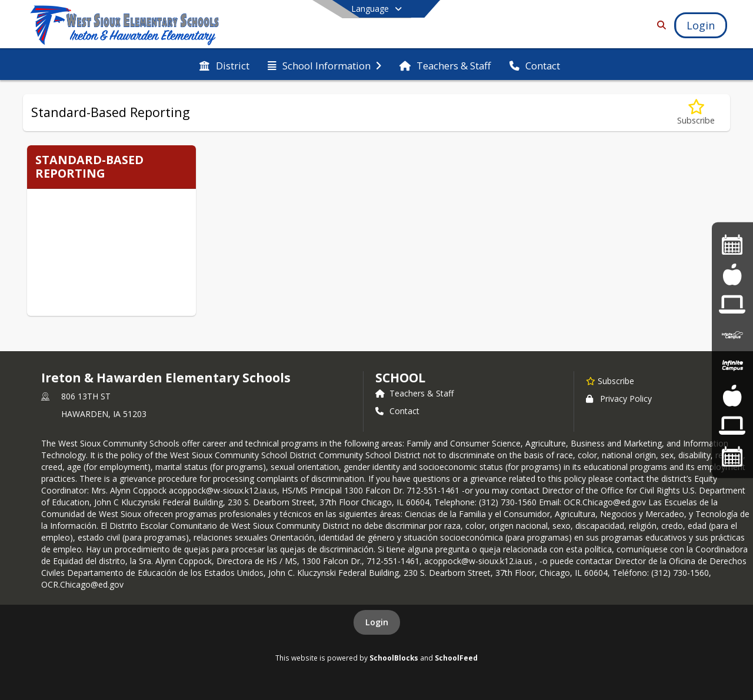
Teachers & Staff (414, 393)
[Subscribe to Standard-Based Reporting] (696, 113)
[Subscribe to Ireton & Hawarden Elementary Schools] (610, 381)
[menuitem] (224, 65)
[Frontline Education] (732, 304)
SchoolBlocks (394, 658)
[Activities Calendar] (732, 244)
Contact (397, 411)
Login (377, 622)
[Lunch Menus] (732, 274)
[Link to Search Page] (659, 25)
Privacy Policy (619, 399)
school (400, 378)
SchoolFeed (456, 658)
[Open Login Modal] (701, 25)
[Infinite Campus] (732, 335)
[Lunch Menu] (732, 395)
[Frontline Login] (732, 426)
